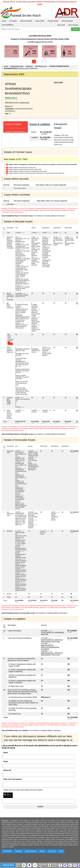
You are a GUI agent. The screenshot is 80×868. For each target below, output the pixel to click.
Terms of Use (52, 851)
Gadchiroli (29, 66)
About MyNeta (73, 25)
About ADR (61, 25)
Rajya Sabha (40, 21)
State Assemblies (26, 21)
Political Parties (53, 21)
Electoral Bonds (67, 21)
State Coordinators (31, 851)
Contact (42, 851)
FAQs (61, 851)
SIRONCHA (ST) (41, 66)
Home (4, 21)
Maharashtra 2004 (17, 66)
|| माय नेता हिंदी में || (8, 25)
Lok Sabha (13, 21)
